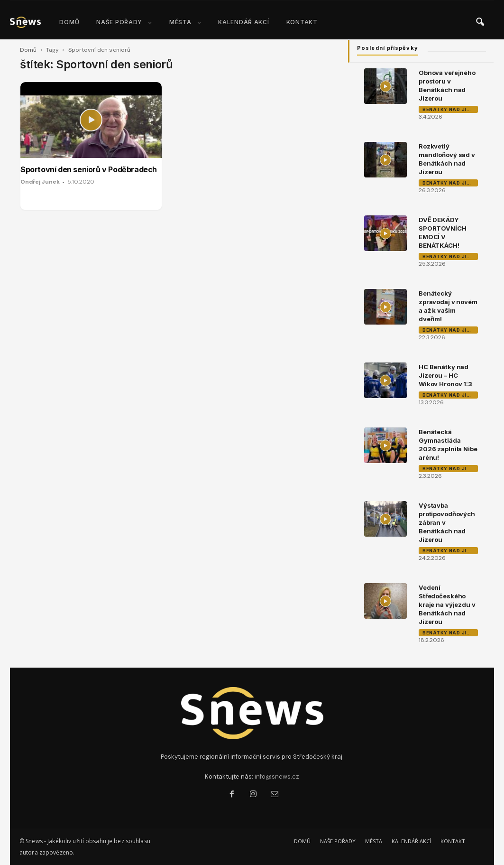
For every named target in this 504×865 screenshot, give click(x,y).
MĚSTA (185, 22)
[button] (480, 22)
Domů (28, 50)
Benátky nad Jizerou (450, 109)
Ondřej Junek (40, 182)
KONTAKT (302, 22)
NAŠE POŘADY (124, 22)
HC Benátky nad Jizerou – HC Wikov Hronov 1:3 (445, 375)
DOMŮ (69, 22)
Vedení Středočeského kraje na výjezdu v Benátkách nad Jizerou (447, 605)
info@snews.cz (277, 777)
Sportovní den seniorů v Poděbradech (89, 169)
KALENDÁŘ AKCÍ (243, 22)
